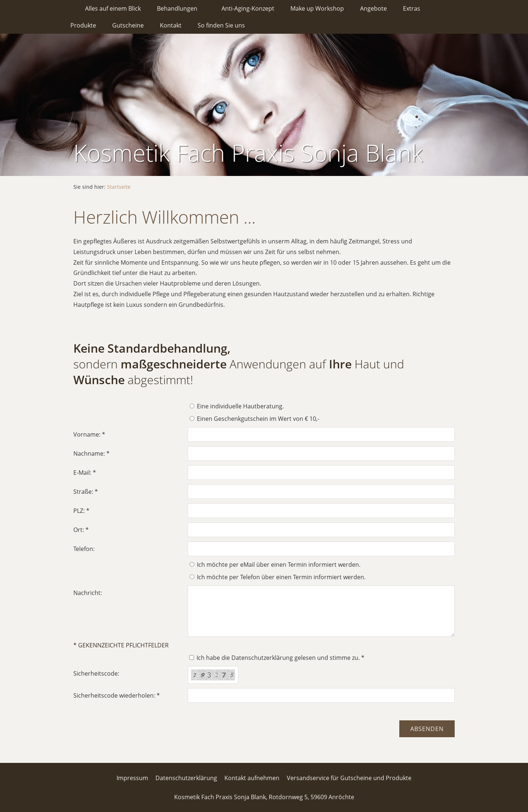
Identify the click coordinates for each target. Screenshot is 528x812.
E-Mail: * (85, 473)
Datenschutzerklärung (186, 778)
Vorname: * (89, 434)
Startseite (119, 187)
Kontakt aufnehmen (252, 778)
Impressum (132, 778)
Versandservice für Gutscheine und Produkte (349, 778)
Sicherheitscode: (96, 673)
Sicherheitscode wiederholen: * (117, 695)
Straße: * (86, 492)
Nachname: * (91, 453)
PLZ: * (81, 511)
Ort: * (81, 530)
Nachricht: (88, 593)
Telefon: (84, 549)
